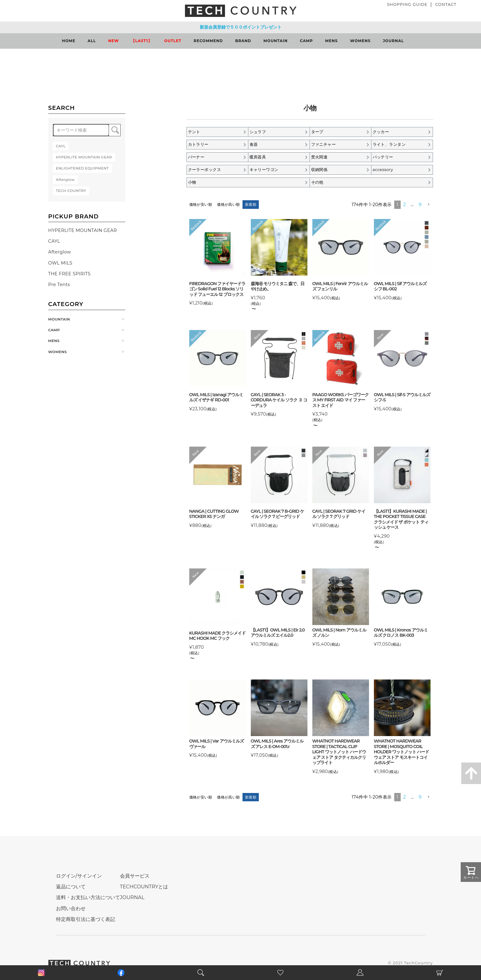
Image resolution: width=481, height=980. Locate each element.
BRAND (243, 41)
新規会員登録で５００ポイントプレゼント (241, 27)
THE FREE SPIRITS (70, 274)
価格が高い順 (228, 204)
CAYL (54, 241)
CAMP (307, 41)
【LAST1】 (142, 41)
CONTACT (446, 4)
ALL (92, 41)
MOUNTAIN (276, 41)
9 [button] (420, 205)
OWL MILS (60, 263)
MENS (332, 41)
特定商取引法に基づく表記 (86, 919)
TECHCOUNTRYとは (144, 887)
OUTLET (173, 41)
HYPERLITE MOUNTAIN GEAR (83, 230)
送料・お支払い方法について (88, 897)
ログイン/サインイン (79, 876)
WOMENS (360, 41)
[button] (429, 205)
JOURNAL (393, 41)
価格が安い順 (201, 204)
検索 (115, 130)
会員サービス (135, 876)
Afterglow (60, 252)
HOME (69, 41)
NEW (114, 41)
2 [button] (405, 205)
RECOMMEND (208, 41)
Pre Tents (59, 285)
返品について (71, 887)
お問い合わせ (71, 908)
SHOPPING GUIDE (407, 4)
